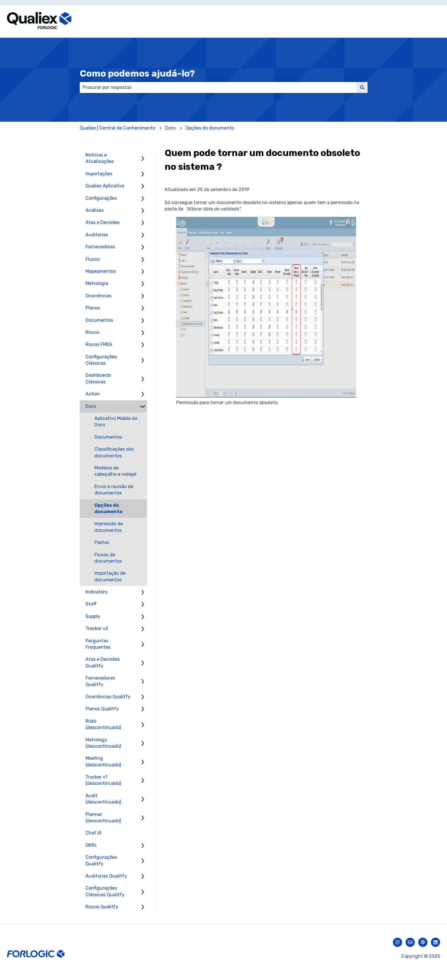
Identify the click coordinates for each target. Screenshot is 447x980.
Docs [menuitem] (91, 406)
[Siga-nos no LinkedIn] (435, 942)
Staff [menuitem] (91, 604)
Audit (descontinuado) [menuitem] (103, 799)
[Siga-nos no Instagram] (397, 942)
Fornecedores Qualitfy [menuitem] (100, 681)
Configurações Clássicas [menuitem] (101, 360)
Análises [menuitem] (95, 210)
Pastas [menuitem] (102, 542)
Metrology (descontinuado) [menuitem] (103, 743)
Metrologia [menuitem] (97, 283)
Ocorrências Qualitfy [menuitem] (108, 697)
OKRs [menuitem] (91, 845)
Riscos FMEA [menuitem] (99, 344)
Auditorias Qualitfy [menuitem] (106, 876)
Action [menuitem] (93, 394)
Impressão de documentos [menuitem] (109, 527)
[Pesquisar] (362, 87)
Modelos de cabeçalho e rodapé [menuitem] (115, 471)
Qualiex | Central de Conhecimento (117, 128)
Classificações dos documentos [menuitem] (114, 452)
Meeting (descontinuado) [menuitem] (103, 761)
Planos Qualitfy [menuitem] (102, 709)
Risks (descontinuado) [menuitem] (103, 724)
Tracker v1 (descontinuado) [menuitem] (103, 780)
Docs (170, 128)
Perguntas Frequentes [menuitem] (98, 644)
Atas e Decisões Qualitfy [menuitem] (103, 662)
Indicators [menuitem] (96, 592)
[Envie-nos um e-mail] (410, 942)
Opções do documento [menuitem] (108, 508)
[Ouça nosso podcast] (423, 942)
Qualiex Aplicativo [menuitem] (105, 186)
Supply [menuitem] (93, 616)
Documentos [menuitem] (99, 320)
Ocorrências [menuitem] (98, 296)
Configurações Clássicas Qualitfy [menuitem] (105, 891)
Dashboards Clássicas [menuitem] (98, 378)
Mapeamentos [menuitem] (101, 271)
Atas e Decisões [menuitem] (103, 222)
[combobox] (218, 87)
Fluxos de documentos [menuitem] (108, 558)
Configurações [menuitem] (101, 198)
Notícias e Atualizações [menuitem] (100, 158)
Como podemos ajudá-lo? (137, 73)
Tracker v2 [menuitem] (97, 628)
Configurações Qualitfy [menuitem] (101, 860)
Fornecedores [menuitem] (100, 247)
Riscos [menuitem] (92, 332)
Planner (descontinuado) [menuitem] (103, 818)
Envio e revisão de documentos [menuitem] (114, 490)
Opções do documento (210, 128)
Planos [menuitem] (93, 308)
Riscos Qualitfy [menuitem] (102, 907)
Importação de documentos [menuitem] (110, 576)
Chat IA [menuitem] (94, 833)
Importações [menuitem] (99, 174)
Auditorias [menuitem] (97, 235)
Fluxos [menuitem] (93, 259)
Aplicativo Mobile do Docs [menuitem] (116, 422)
